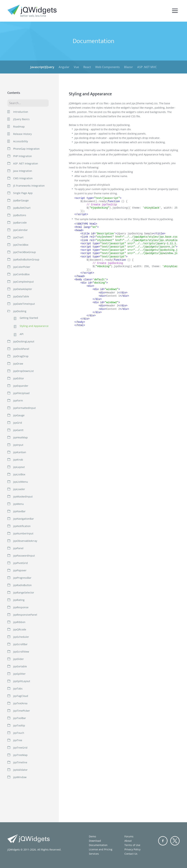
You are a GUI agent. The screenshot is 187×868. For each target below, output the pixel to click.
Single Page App (23, 193)
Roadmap (19, 127)
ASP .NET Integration (26, 163)
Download (95, 841)
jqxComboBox (21, 274)
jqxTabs (18, 689)
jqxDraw (18, 364)
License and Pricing (101, 849)
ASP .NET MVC (147, 67)
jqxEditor (19, 378)
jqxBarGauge (21, 200)
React (87, 67)
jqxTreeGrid (20, 748)
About (128, 841)
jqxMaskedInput (23, 497)
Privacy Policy (132, 849)
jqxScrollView (21, 652)
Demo (92, 836)
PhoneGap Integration (26, 149)
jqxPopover (20, 570)
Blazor (128, 67)
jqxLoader (19, 489)
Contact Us (131, 854)
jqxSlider (18, 659)
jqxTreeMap (20, 755)
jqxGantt (18, 430)
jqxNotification (22, 526)
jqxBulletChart (22, 208)
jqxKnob (18, 460)
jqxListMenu (21, 482)
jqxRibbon (19, 622)
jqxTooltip (19, 725)
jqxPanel (18, 548)
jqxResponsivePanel (25, 615)
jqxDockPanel (21, 349)
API (22, 334)
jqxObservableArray (25, 541)
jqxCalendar (20, 230)
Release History (22, 134)
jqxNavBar (19, 511)
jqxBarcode (20, 223)
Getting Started (29, 318)
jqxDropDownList (23, 371)
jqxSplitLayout (22, 681)
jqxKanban (20, 452)
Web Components (107, 67)
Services (94, 854)
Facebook (163, 841)
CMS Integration (23, 178)
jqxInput (18, 445)
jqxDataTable (21, 296)
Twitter (175, 841)
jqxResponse (21, 607)
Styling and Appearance (34, 326)
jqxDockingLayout (24, 341)
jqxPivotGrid (20, 563)
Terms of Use (132, 845)
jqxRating (19, 600)
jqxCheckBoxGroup (25, 252)
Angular (64, 67)
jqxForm (18, 400)
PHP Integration (23, 156)
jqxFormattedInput (24, 408)
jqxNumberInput (23, 533)
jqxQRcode (20, 629)
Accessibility (21, 141)
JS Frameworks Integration (29, 186)
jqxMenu (18, 504)
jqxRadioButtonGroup (26, 259)
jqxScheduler (21, 637)
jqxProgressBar (22, 578)
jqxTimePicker (22, 711)
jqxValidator (20, 770)
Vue (76, 67)
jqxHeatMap (20, 437)
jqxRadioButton (22, 585)
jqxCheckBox (21, 245)
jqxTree (18, 740)
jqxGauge (19, 415)
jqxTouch (19, 733)
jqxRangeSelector (24, 593)
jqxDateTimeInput (24, 304)
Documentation (98, 845)
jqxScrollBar (20, 644)
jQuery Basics (21, 119)
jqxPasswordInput (24, 556)
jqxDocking (20, 311)
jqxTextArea (20, 703)
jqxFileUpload (21, 393)
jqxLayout (19, 467)
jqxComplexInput (23, 282)
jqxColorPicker (22, 267)
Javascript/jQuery (42, 67)
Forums (129, 836)
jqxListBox (19, 474)
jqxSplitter (19, 674)
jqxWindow (20, 777)
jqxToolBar (20, 718)
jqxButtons (20, 215)
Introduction (21, 112)
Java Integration (23, 171)
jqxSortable (20, 666)
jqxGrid (18, 423)
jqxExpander (21, 386)
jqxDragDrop (21, 356)
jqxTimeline (20, 762)
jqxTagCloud (21, 696)
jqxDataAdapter (23, 289)
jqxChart (18, 237)
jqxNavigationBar (24, 519)
